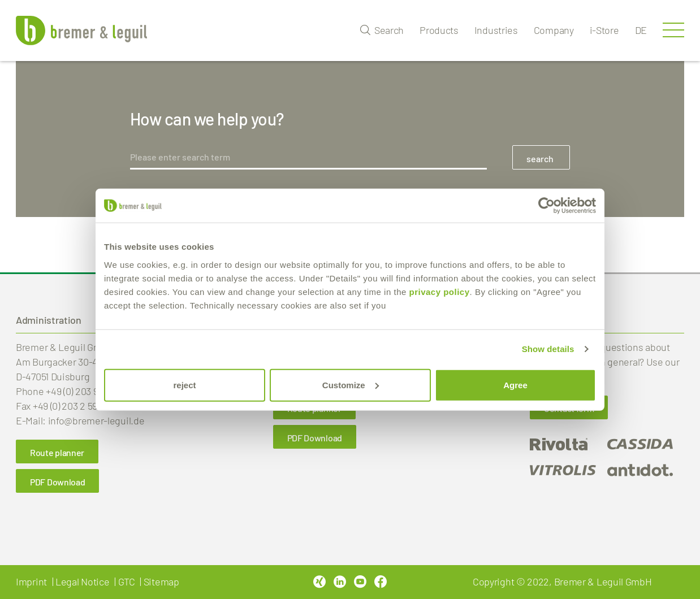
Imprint (31, 581)
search (540, 159)
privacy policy (439, 291)
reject (184, 385)
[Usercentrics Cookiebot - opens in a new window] (546, 206)
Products (439, 30)
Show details (548, 349)
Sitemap (161, 581)
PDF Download (57, 482)
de (641, 30)
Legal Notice (82, 581)
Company (554, 30)
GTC (127, 581)
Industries (496, 30)
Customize (351, 385)
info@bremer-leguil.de (96, 420)
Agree (515, 385)
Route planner (57, 452)
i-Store (604, 30)
